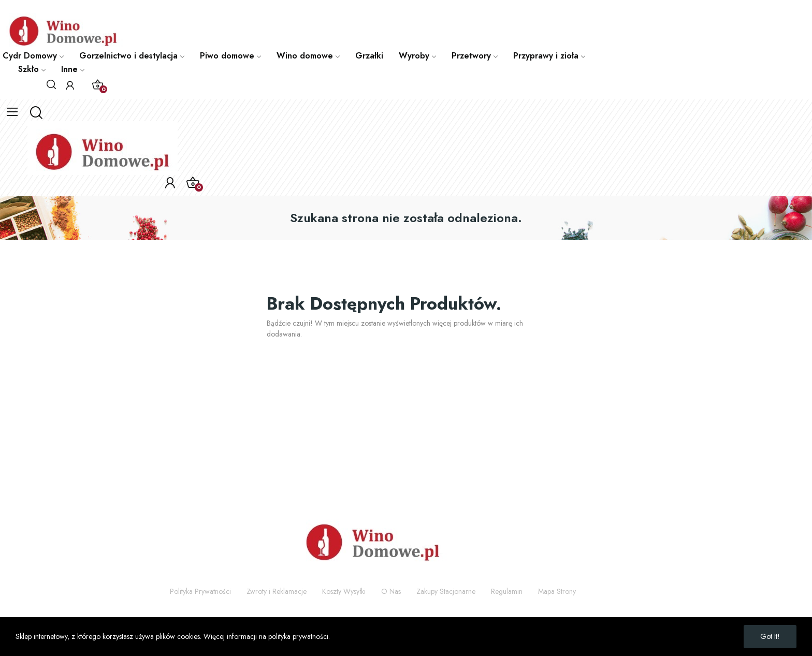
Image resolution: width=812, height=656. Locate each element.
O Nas (391, 591)
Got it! (770, 636)
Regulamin (507, 591)
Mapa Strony (557, 591)
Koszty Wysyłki (344, 591)
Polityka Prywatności (200, 591)
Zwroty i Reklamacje (277, 591)
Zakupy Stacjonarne (446, 591)
